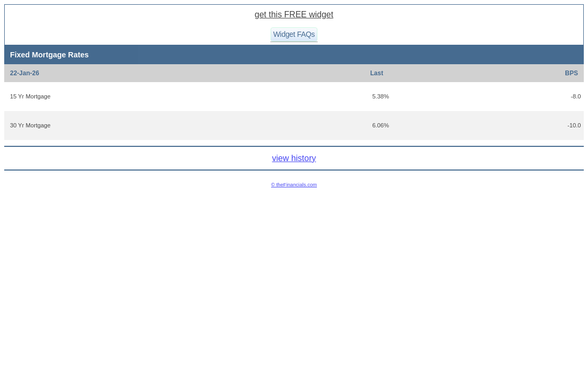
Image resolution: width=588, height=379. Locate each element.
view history (294, 158)
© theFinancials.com (294, 185)
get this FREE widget (294, 14)
